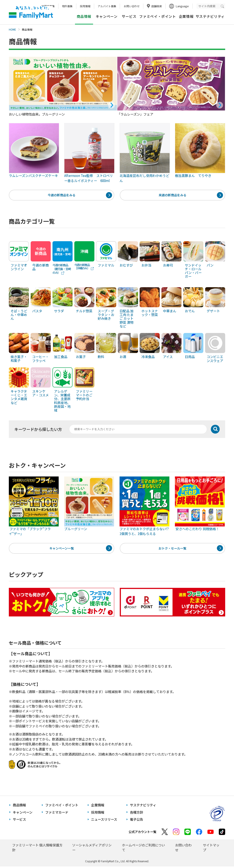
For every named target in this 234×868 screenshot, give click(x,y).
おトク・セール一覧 (172, 549)
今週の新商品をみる (62, 195)
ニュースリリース (104, 821)
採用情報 (85, 6)
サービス (129, 16)
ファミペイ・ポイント (157, 16)
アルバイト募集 (107, 6)
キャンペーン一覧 (62, 549)
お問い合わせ (132, 6)
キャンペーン (107, 16)
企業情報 (186, 16)
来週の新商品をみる (172, 195)
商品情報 (19, 806)
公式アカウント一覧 (142, 833)
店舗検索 (157, 6)
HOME (12, 29)
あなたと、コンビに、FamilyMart (31, 12)
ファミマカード (57, 814)
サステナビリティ (210, 16)
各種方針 (137, 814)
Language (182, 6)
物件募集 (67, 6)
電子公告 (137, 821)
